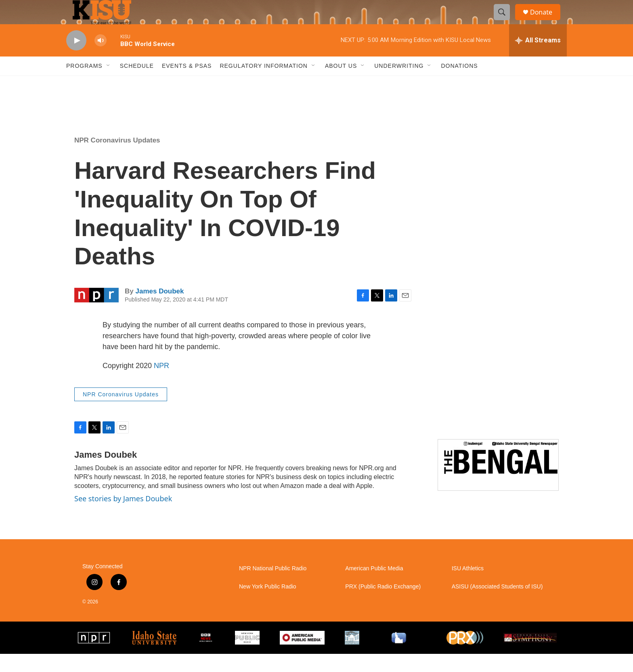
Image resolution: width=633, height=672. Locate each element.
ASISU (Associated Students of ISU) (497, 605)
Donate (546, 21)
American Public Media (374, 587)
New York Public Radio (268, 605)
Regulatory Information (264, 84)
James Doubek (159, 309)
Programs (84, 84)
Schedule (137, 84)
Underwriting (399, 84)
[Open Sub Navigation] (109, 84)
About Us (341, 84)
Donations (459, 84)
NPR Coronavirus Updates (117, 158)
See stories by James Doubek (123, 517)
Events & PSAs (187, 84)
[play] (76, 59)
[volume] (101, 59)
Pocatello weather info (129, 114)
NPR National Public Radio (273, 587)
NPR (161, 384)
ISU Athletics (468, 587)
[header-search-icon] (505, 21)
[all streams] (538, 59)
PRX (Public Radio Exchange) (383, 605)
